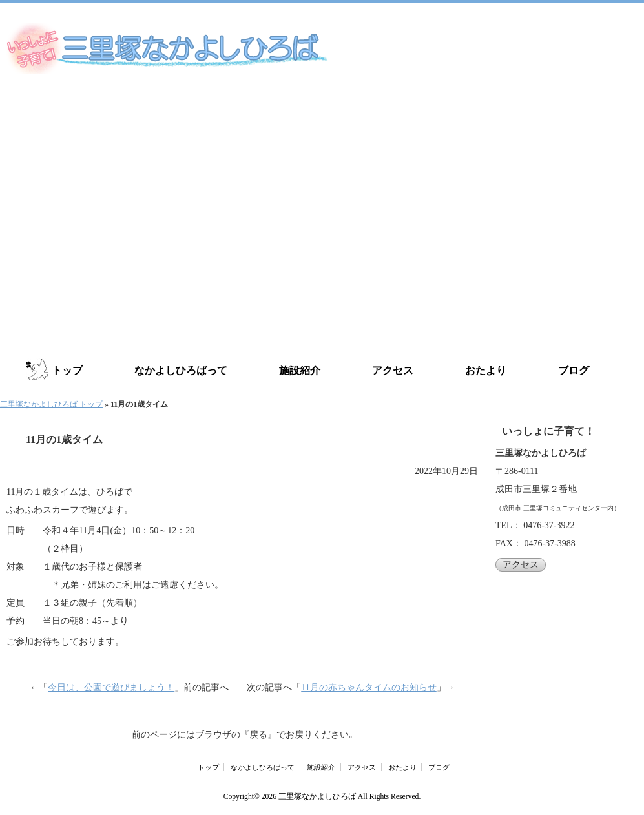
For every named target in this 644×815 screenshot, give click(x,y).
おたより (486, 370)
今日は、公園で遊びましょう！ (111, 687)
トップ (67, 370)
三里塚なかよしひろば (317, 797)
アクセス (393, 370)
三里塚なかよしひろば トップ (51, 404)
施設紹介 (300, 370)
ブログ (574, 370)
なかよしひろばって (181, 370)
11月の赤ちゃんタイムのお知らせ (369, 687)
